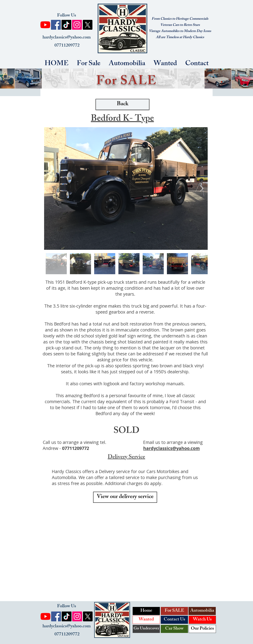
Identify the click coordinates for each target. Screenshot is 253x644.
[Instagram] (77, 25)
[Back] (122, 104)
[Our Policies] (202, 629)
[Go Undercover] (146, 629)
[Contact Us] (174, 620)
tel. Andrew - (74, 445)
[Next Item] (202, 189)
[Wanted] (146, 620)
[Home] (146, 611)
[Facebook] (56, 25)
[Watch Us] (202, 620)
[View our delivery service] (125, 497)
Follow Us (67, 16)
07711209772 (67, 46)
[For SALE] (174, 611)
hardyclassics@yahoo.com (67, 38)
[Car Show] (174, 629)
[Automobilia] (202, 611)
